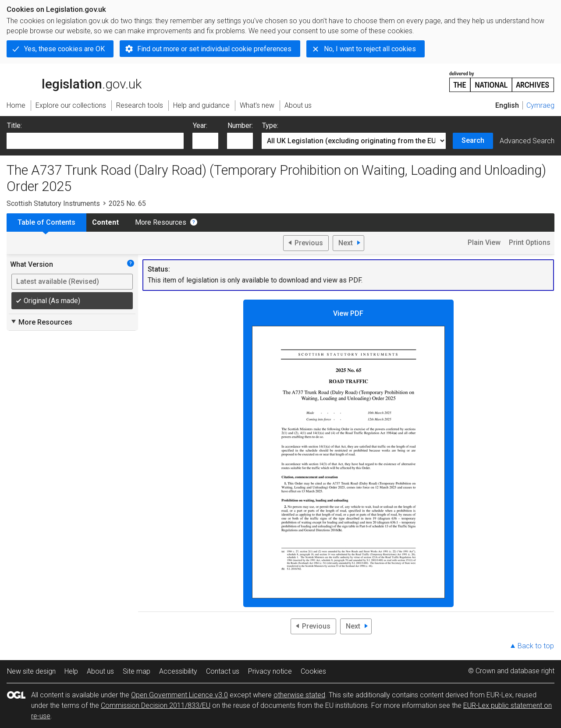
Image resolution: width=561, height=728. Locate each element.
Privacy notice (270, 671)
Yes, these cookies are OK (64, 49)
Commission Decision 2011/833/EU (156, 705)
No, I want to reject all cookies (370, 49)
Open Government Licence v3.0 (179, 695)
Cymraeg (540, 105)
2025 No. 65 (127, 203)
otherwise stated (299, 695)
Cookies (313, 671)
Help (71, 671)
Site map (137, 671)
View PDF (348, 454)
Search (473, 140)
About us (100, 671)
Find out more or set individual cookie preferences (214, 49)
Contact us (223, 671)
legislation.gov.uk (74, 81)
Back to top (536, 646)
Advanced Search (527, 141)
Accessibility (178, 671)
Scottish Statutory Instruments (53, 203)
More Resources (161, 222)
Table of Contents (46, 222)
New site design (31, 671)
